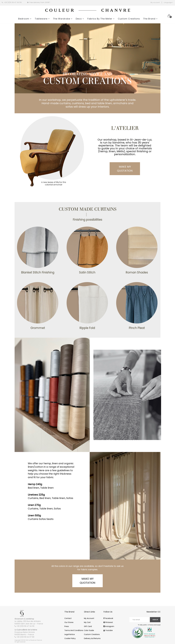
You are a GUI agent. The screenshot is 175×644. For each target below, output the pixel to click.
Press (67, 626)
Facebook (108, 618)
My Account (89, 618)
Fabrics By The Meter (101, 19)
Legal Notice (70, 634)
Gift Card (88, 626)
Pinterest (108, 622)
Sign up (155, 620)
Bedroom (25, 19)
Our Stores (69, 622)
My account (155, 2)
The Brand (150, 19)
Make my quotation (125, 169)
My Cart (87, 622)
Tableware (42, 19)
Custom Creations (129, 19)
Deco (80, 19)
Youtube (108, 630)
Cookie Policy (70, 638)
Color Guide (89, 630)
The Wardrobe (63, 19)
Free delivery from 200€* (39, 2)
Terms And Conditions (74, 630)
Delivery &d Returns (92, 638)
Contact (68, 618)
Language (168, 2)
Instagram (109, 626)
